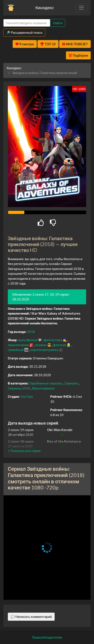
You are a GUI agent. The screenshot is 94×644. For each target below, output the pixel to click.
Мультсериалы (43, 388)
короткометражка (45, 350)
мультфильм (28, 340)
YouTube (27, 396)
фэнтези (60, 345)
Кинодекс (45, 8)
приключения (19, 345)
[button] (24, 451)
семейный (16, 350)
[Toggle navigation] (81, 8)
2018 (31, 332)
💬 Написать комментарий (31, 617)
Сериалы (72, 383)
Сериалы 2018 (19, 388)
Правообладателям (47, 637)
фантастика (53, 340)
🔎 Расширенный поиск (24, 32)
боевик (41, 345)
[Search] (27, 23)
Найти (58, 23)
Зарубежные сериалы (46, 383)
